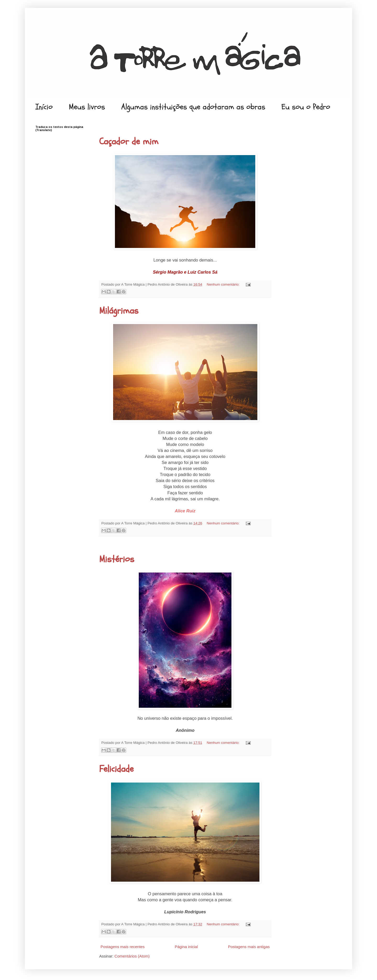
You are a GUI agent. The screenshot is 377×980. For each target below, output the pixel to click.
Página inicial (186, 947)
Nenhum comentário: (224, 284)
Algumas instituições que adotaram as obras (193, 107)
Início (44, 107)
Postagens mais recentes (123, 947)
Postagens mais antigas (249, 947)
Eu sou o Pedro (306, 107)
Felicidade (116, 769)
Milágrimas (119, 311)
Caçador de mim (129, 141)
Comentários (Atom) (132, 956)
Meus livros (87, 107)
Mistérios (117, 559)
